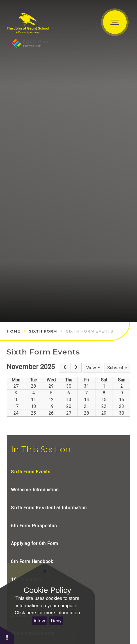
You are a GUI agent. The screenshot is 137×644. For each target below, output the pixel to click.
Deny (56, 621)
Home (13, 331)
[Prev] (65, 368)
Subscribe (117, 368)
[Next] (76, 368)
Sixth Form (43, 331)
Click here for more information (47, 613)
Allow (39, 621)
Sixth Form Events (90, 331)
